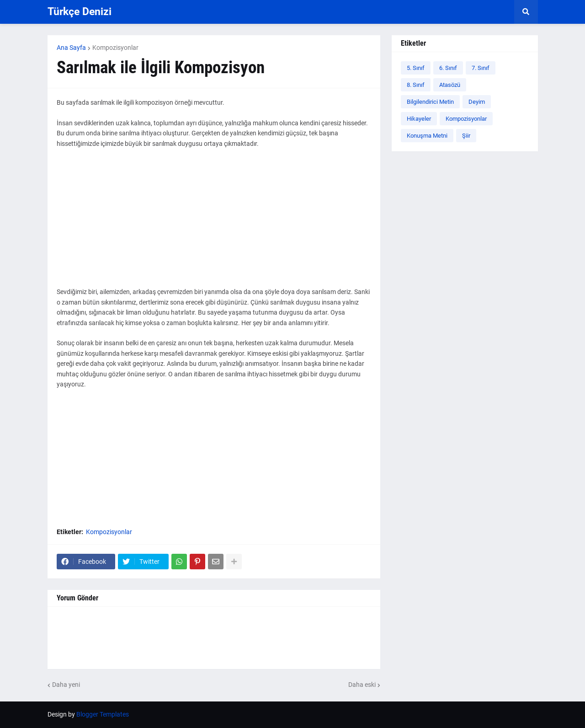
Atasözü (450, 85)
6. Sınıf (448, 68)
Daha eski (362, 685)
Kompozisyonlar (115, 48)
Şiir (466, 136)
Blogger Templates (103, 714)
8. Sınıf (416, 85)
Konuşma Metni (427, 136)
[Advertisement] (214, 223)
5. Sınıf (416, 68)
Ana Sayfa (71, 48)
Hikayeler (419, 119)
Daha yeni (66, 685)
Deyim (477, 102)
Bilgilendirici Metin (430, 102)
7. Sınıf (481, 68)
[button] (526, 12)
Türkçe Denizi (80, 12)
